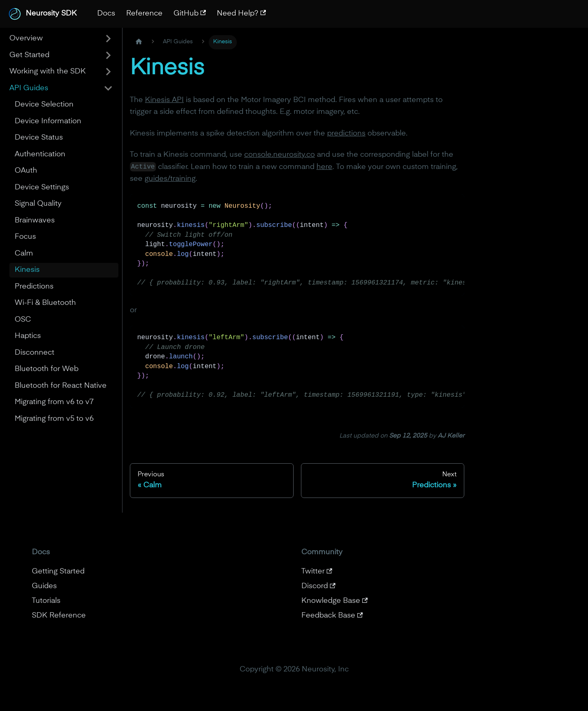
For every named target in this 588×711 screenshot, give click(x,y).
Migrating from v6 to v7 (54, 402)
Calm (24, 253)
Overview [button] (26, 38)
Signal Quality (38, 204)
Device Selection (44, 104)
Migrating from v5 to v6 (54, 419)
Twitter (317, 571)
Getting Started (58, 571)
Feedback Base (332, 615)
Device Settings (42, 187)
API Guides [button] (29, 88)
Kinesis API (164, 100)
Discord (318, 586)
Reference (144, 13)
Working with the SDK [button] (48, 71)
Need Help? (241, 13)
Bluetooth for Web (47, 369)
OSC (23, 320)
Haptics (28, 336)
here (324, 167)
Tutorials (46, 601)
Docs (106, 13)
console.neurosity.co (280, 155)
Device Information (48, 121)
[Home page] (139, 42)
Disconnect (35, 353)
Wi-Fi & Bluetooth (45, 303)
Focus (25, 237)
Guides (44, 586)
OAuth (26, 171)
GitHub (190, 13)
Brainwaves (35, 220)
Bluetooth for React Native (61, 386)
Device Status (39, 138)
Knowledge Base (335, 601)
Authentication (40, 154)
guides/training (170, 179)
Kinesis (27, 270)
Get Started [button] (29, 55)
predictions (346, 133)
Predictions (34, 287)
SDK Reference (59, 615)
